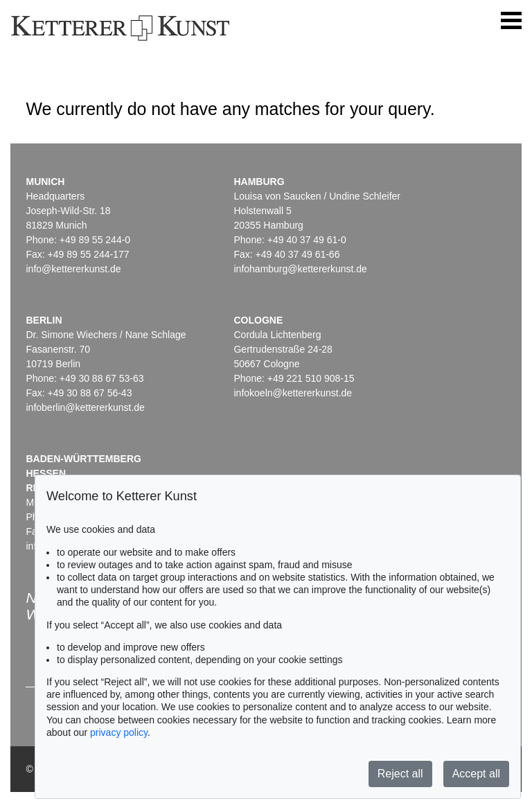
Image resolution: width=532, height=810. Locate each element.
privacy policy (119, 732)
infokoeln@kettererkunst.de (293, 393)
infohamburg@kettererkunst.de (300, 269)
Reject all (400, 774)
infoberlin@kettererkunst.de (85, 407)
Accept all (476, 774)
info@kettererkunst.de (73, 269)
